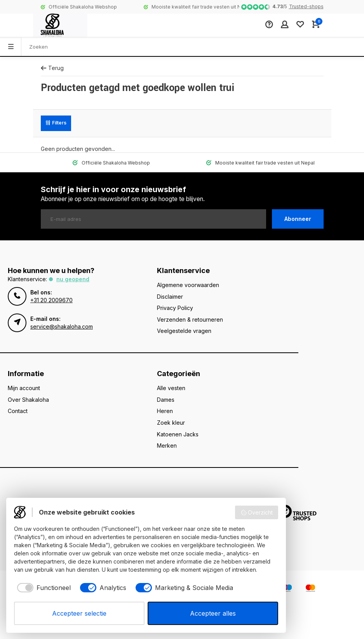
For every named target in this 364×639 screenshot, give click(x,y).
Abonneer (298, 219)
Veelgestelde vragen (184, 331)
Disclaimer (170, 297)
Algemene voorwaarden (188, 285)
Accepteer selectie (79, 613)
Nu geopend (73, 279)
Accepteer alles (213, 613)
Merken (167, 446)
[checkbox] (42, 588)
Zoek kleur (171, 423)
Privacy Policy (175, 308)
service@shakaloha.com (62, 327)
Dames (166, 400)
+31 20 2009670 (51, 300)
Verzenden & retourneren (190, 319)
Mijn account (24, 388)
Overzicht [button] (257, 513)
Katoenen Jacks (178, 434)
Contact (18, 411)
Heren (165, 411)
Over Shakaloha (28, 400)
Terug (52, 68)
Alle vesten (171, 388)
